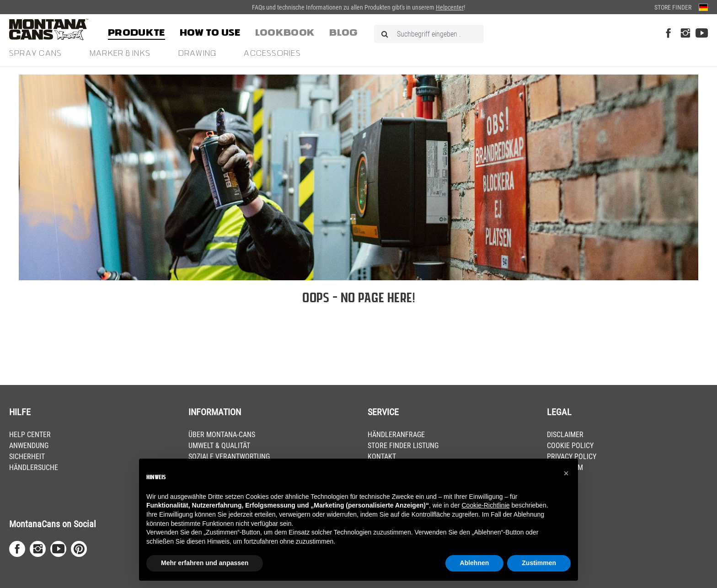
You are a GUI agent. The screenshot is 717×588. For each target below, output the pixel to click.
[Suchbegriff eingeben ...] (429, 34)
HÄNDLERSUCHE (34, 468)
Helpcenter (450, 7)
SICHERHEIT (27, 457)
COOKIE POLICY (570, 446)
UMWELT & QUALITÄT (219, 446)
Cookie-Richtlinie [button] (485, 505)
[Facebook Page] (668, 34)
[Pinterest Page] (79, 549)
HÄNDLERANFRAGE (396, 435)
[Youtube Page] (702, 34)
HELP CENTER (30, 435)
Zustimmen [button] (539, 563)
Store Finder (673, 7)
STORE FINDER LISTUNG (403, 446)
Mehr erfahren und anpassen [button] (205, 563)
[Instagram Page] (685, 34)
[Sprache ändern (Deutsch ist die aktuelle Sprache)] (703, 7)
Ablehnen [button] (475, 563)
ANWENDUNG (29, 446)
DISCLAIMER (565, 435)
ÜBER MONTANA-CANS (222, 435)
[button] (566, 473)
